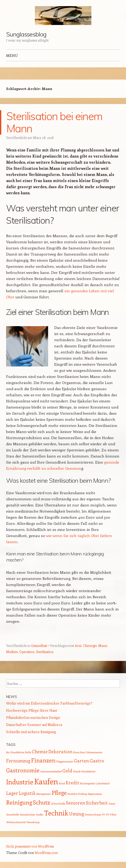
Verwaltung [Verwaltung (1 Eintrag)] (33, 822)
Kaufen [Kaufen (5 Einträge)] (46, 781)
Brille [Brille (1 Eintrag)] (28, 752)
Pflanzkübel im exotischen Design (33, 717)
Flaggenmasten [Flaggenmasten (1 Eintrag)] (65, 761)
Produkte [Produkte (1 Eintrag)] (73, 794)
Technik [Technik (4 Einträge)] (56, 813)
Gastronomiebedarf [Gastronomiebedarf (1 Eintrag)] (51, 771)
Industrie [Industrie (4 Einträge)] (20, 782)
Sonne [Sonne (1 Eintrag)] (112, 803)
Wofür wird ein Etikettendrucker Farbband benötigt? (49, 703)
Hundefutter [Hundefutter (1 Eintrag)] (88, 771)
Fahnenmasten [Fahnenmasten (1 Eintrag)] (94, 752)
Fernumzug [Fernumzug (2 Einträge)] (18, 761)
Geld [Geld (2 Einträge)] (67, 771)
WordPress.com (46, 853)
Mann (103, 646)
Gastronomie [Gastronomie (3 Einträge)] (23, 770)
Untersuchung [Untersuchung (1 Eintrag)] (93, 814)
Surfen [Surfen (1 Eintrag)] (40, 814)
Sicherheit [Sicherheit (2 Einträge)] (97, 803)
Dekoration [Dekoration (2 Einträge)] (60, 751)
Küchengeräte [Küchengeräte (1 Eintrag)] (87, 783)
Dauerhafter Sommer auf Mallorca (34, 725)
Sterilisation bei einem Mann (54, 122)
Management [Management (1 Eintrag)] (44, 794)
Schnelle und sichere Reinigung (31, 732)
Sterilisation (45, 652)
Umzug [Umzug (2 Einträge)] (76, 814)
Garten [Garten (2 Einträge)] (81, 761)
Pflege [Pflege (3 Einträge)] (59, 793)
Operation (27, 652)
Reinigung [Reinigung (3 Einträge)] (19, 802)
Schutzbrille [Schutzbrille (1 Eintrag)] (58, 803)
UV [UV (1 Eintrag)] (103, 814)
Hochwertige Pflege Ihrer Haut (32, 710)
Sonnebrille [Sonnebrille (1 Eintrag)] (12, 814)
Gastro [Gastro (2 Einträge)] (97, 761)
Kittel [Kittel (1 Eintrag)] (62, 783)
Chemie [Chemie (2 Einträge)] (40, 751)
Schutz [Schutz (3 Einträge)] (41, 802)
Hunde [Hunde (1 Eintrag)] (77, 771)
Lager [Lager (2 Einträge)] (12, 793)
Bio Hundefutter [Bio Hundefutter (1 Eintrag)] (15, 752)
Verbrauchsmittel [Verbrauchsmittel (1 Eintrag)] (16, 822)
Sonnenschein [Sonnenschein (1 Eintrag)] (27, 814)
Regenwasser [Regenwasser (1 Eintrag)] (95, 794)
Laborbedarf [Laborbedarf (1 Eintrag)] (103, 783)
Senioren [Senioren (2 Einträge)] (75, 803)
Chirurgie (90, 646)
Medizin (12, 652)
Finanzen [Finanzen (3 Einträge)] (43, 760)
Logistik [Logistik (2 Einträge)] (27, 793)
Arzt (78, 646)
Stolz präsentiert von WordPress (30, 846)
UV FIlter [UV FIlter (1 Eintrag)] (111, 814)
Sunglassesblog (26, 34)
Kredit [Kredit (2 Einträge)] (72, 783)
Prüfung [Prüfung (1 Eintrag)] (83, 794)
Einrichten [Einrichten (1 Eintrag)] (79, 752)
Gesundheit (39, 646)
